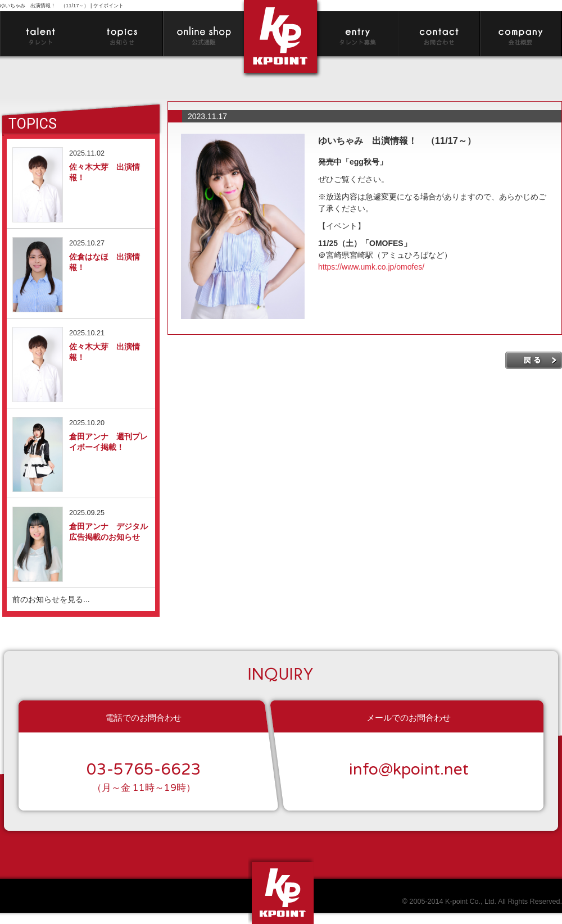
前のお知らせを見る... (51, 599)
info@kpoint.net (409, 770)
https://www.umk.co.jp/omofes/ (371, 267)
